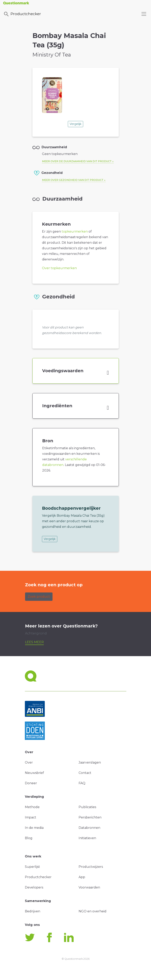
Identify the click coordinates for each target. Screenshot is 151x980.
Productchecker (22, 14)
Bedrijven (33, 911)
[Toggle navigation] (144, 14)
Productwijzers (91, 867)
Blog (29, 838)
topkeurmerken (75, 231)
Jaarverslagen (90, 762)
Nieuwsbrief (34, 773)
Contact (85, 773)
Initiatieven (87, 838)
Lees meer (34, 642)
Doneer (31, 783)
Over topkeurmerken (59, 268)
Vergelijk (75, 124)
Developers (34, 887)
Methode (32, 807)
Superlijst (32, 867)
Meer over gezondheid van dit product (73, 180)
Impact (31, 817)
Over (29, 762)
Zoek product (39, 597)
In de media (34, 828)
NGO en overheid (93, 911)
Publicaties (87, 807)
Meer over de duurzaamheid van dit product (77, 161)
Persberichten (90, 817)
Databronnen (89, 828)
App (82, 877)
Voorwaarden (89, 887)
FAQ (82, 783)
